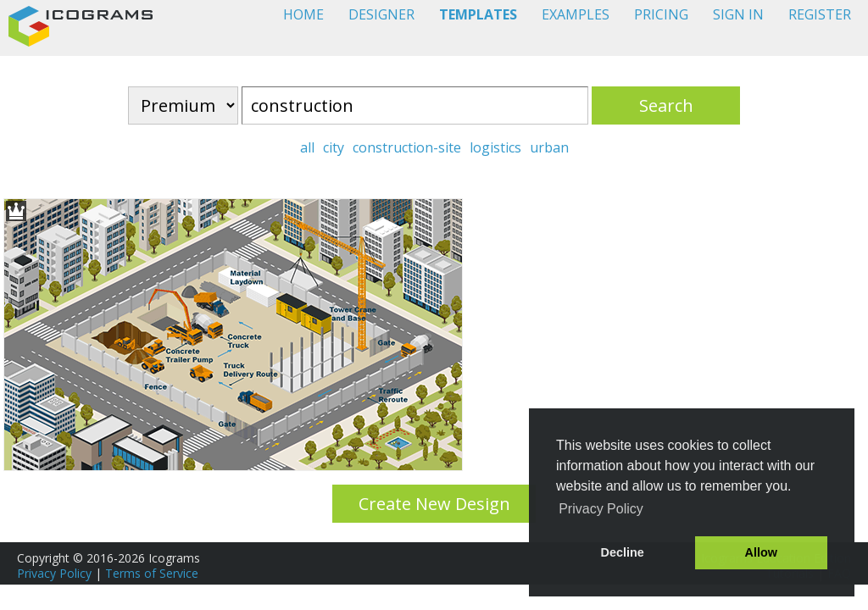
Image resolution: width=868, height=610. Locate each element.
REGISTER (820, 14)
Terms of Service (152, 573)
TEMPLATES (478, 14)
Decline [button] (623, 552)
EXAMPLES (576, 14)
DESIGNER (381, 14)
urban (549, 147)
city (334, 147)
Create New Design (434, 504)
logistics (495, 147)
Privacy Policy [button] (601, 509)
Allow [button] (761, 552)
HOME (303, 14)
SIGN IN (738, 14)
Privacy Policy (54, 573)
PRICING (661, 14)
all (307, 147)
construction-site (407, 147)
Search (666, 105)
